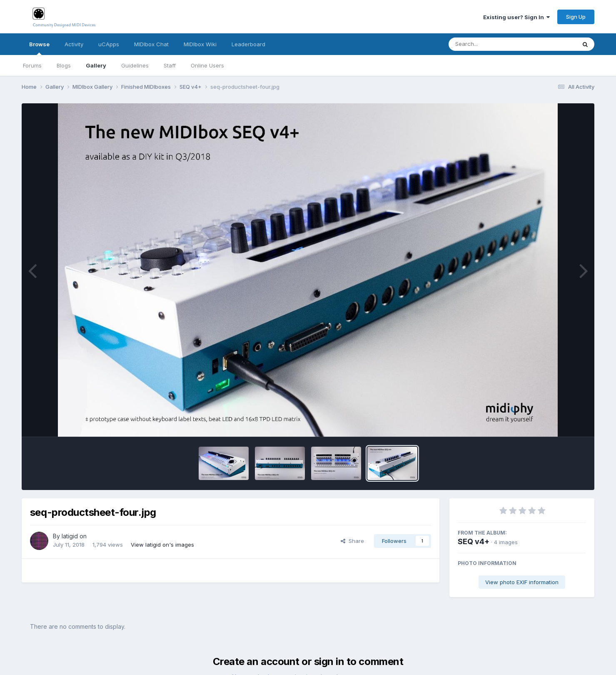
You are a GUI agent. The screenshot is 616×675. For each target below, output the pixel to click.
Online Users (207, 65)
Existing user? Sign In (516, 17)
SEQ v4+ (474, 541)
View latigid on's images (162, 545)
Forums (32, 65)
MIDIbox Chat (151, 44)
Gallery (96, 65)
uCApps (109, 44)
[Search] (490, 44)
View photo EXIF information (522, 582)
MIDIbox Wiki (200, 44)
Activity (74, 44)
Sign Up (576, 17)
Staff (170, 65)
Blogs (64, 65)
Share (352, 541)
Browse (39, 48)
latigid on (74, 536)
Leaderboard (248, 44)
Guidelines (135, 65)
